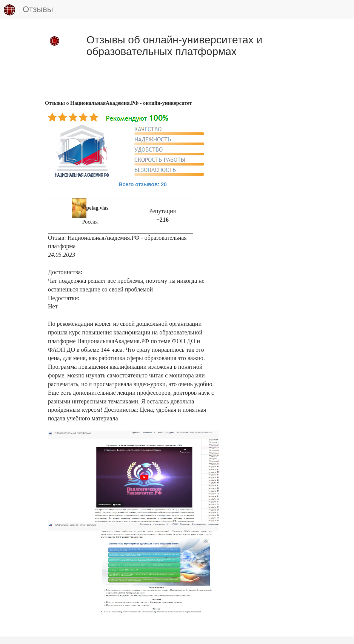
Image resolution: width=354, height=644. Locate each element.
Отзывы (28, 10)
